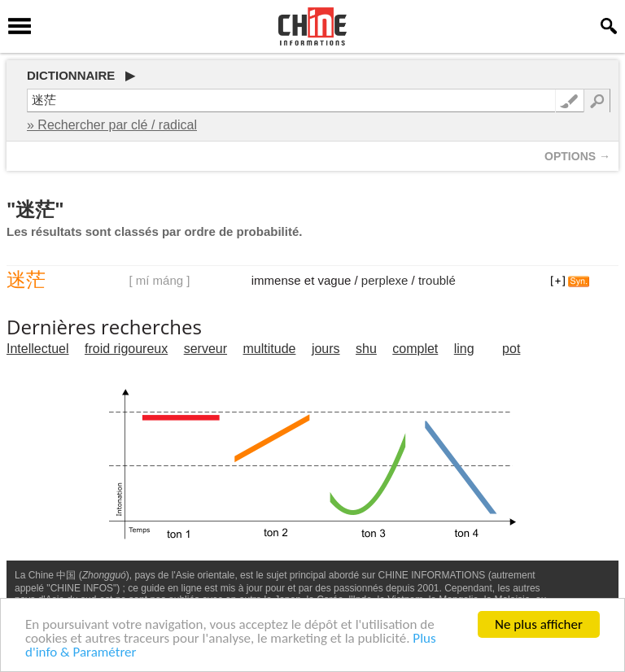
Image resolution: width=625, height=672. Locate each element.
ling (464, 349)
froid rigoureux (126, 349)
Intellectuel (38, 349)
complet (415, 349)
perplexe (385, 280)
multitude (270, 349)
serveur (205, 349)
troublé (437, 280)
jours (326, 349)
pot (511, 349)
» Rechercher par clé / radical (112, 125)
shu (366, 349)
